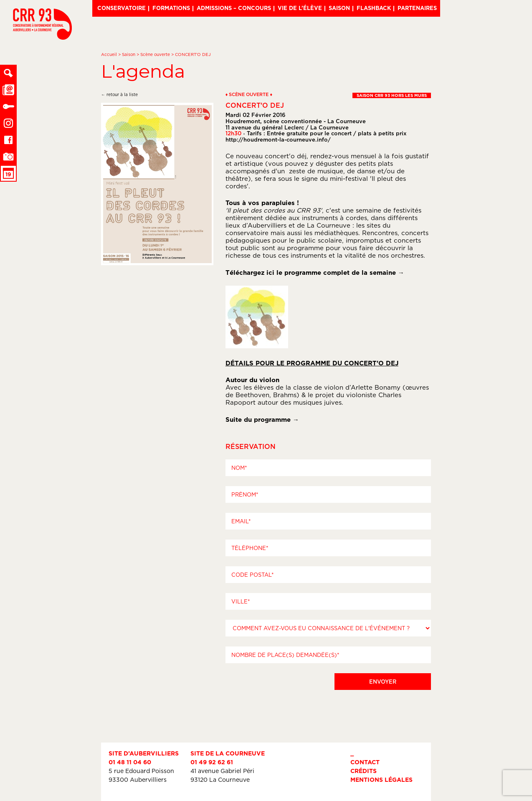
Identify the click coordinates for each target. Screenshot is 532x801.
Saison (339, 8)
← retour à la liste (119, 95)
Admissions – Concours (234, 8)
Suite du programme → (262, 420)
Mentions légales (381, 779)
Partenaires (417, 8)
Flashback (374, 8)
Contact (365, 762)
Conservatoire (122, 8)
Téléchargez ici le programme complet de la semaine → (315, 272)
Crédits (364, 771)
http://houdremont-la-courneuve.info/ (278, 139)
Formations (171, 8)
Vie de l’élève (300, 8)
